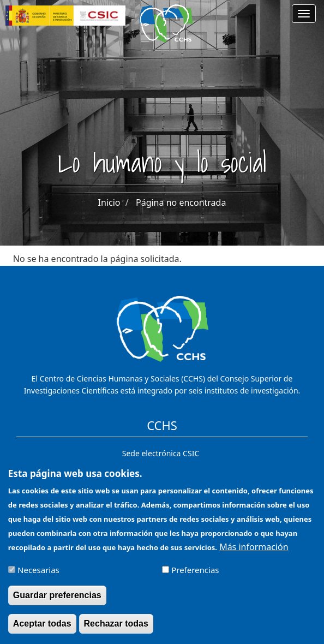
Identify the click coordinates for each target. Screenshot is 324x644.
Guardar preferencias (57, 600)
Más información (254, 552)
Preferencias (195, 575)
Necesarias (38, 575)
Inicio (109, 202)
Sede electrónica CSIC (161, 453)
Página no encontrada (181, 202)
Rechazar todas (116, 628)
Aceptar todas (42, 628)
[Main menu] (304, 14)
